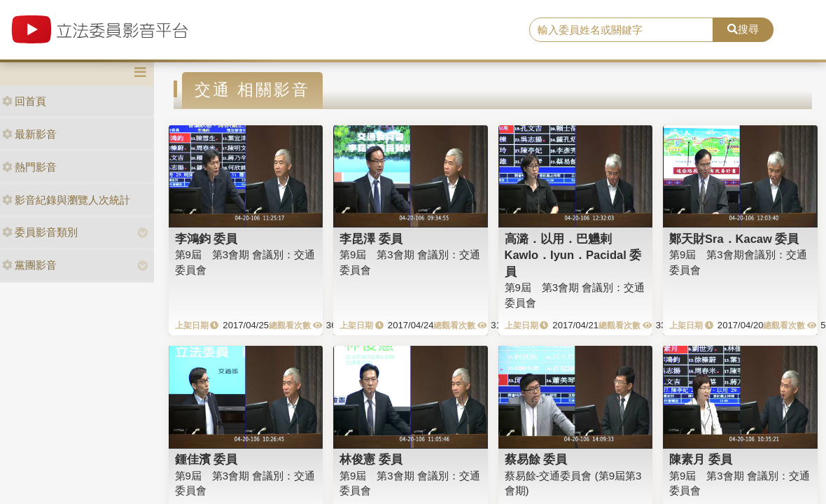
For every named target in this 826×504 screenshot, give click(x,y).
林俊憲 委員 (371, 459)
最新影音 (29, 134)
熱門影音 (29, 167)
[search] (621, 30)
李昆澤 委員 (371, 239)
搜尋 (743, 29)
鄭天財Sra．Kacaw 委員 (734, 239)
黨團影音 (29, 265)
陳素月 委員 (701, 459)
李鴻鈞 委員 (206, 239)
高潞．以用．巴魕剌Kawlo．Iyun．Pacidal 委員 (573, 255)
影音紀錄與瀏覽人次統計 (66, 200)
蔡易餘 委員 (536, 459)
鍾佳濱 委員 (206, 459)
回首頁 (24, 101)
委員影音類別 (40, 232)
